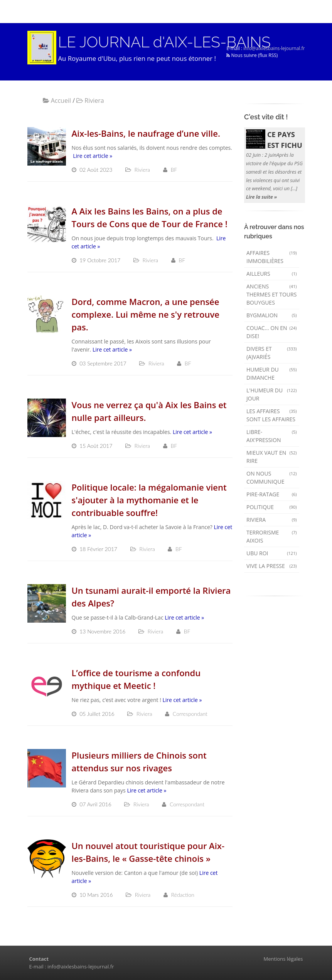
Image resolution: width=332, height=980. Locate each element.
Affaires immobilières (272, 257)
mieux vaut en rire (272, 457)
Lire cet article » (93, 156)
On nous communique (272, 477)
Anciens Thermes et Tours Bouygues (272, 294)
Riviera (272, 520)
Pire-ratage (272, 494)
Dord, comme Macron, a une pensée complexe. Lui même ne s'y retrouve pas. (146, 314)
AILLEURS (272, 274)
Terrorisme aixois (272, 536)
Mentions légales (283, 959)
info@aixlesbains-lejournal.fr (274, 48)
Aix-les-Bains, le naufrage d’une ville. (146, 133)
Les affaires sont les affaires (272, 415)
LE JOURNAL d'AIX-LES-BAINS (164, 42)
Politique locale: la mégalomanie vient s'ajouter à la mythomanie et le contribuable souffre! (149, 500)
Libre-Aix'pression (272, 436)
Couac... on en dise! (272, 332)
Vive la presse (272, 566)
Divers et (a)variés (272, 353)
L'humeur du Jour (272, 394)
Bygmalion (272, 315)
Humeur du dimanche (272, 374)
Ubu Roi (272, 553)
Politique (272, 507)
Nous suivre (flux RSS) (252, 55)
